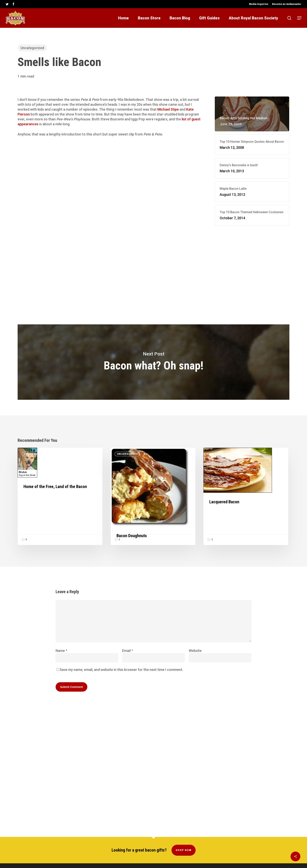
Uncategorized (32, 48)
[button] (299, 18)
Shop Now (184, 842)
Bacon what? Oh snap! (153, 362)
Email (128, 651)
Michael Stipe (168, 109)
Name (61, 651)
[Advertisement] (252, 265)
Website (195, 651)
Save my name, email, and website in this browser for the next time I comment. (121, 670)
